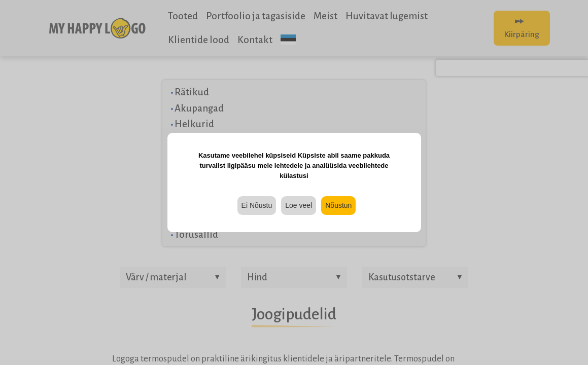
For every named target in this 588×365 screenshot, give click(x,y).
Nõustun (338, 205)
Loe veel (299, 205)
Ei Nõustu (257, 205)
